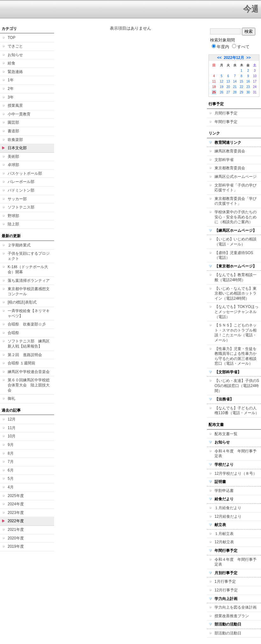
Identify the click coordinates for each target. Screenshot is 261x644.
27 (228, 92)
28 (235, 92)
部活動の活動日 (228, 633)
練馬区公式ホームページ (236, 177)
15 (241, 81)
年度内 (220, 47)
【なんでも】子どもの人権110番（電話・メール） (237, 411)
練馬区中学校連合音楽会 (29, 372)
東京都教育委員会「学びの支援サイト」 (236, 201)
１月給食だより (228, 508)
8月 (11, 453)
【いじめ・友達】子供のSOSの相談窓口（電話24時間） (237, 386)
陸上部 (13, 224)
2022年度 (16, 521)
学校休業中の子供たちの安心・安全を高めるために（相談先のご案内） (236, 217)
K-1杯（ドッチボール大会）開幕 (28, 269)
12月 (12, 419)
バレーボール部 (21, 182)
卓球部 (13, 165)
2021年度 (16, 530)
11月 (12, 428)
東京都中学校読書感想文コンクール (29, 291)
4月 (11, 487)
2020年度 (16, 538)
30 (248, 92)
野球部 (13, 216)
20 (228, 87)
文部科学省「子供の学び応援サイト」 (236, 188)
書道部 (13, 131)
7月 (11, 462)
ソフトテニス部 (21, 207)
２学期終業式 (19, 245)
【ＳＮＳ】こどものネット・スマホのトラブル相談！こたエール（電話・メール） (236, 333)
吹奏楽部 (15, 140)
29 (241, 92)
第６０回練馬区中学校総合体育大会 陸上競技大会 (29, 385)
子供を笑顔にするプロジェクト (29, 256)
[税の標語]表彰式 (22, 302)
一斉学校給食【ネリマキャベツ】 (29, 313)
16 (248, 81)
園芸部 (13, 122)
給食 (11, 63)
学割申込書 (224, 491)
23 (248, 87)
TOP (11, 38)
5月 (11, 479)
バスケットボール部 (25, 173)
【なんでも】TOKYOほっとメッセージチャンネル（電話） (236, 312)
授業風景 (15, 106)
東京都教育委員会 (230, 168)
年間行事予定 (226, 122)
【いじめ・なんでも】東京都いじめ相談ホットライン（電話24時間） (236, 293)
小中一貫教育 (19, 114)
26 (221, 92)
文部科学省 (224, 160)
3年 (11, 97)
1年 (11, 80)
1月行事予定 (225, 582)
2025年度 (16, 496)
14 (235, 81)
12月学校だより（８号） (236, 473)
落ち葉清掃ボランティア (29, 281)
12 (221, 81)
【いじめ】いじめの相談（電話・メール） (236, 242)
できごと (15, 46)
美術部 (13, 157)
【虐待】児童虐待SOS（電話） (234, 255)
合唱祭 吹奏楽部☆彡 (27, 324)
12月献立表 (224, 542)
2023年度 (16, 513)
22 (241, 87)
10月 (12, 436)
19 (221, 87)
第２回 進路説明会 (25, 355)
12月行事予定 (226, 590)
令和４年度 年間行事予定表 (236, 454)
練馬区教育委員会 (230, 151)
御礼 (11, 399)
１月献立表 (224, 534)
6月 (11, 470)
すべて (241, 47)
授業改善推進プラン (232, 616)
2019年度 (16, 546)
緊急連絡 (15, 72)
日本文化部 (17, 148)
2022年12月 (234, 58)
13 (228, 81)
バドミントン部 (21, 190)
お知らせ (15, 55)
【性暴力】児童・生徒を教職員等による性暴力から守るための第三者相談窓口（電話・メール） (236, 356)
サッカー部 (17, 199)
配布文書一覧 (226, 434)
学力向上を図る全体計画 (236, 607)
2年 (11, 89)
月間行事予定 (226, 113)
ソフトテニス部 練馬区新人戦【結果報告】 (29, 344)
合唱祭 (13, 333)
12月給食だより (228, 516)
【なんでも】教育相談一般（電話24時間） (236, 277)
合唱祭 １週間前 (21, 363)
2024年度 (16, 504)
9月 (11, 445)
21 (235, 87)
